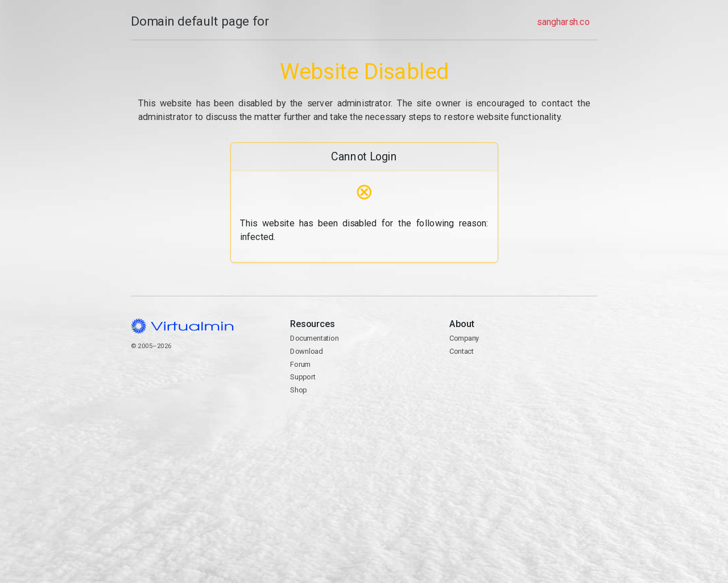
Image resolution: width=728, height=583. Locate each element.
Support (303, 377)
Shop (298, 390)
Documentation (314, 338)
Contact (462, 351)
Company (464, 338)
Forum (300, 364)
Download (306, 351)
